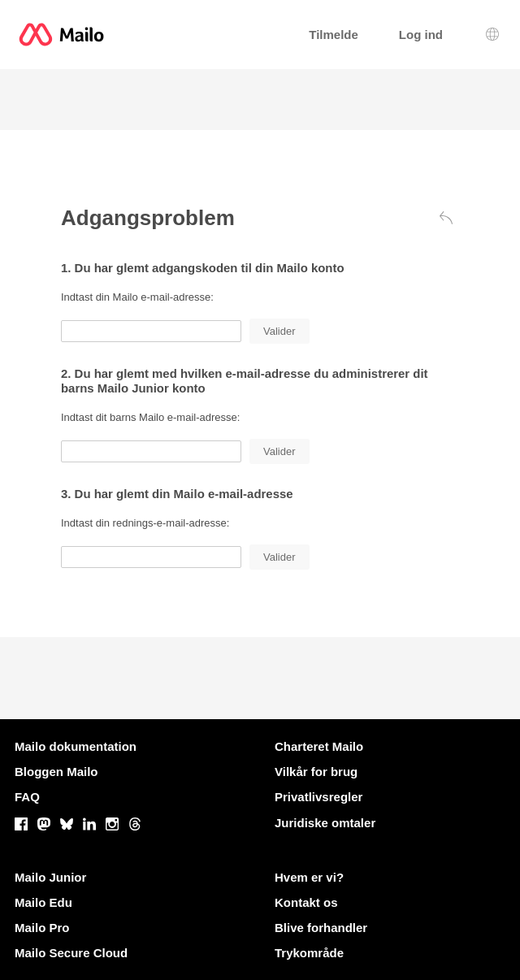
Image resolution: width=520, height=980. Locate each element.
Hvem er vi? (309, 877)
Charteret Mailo (319, 746)
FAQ (27, 797)
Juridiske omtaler (325, 823)
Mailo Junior (50, 877)
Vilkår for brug (316, 772)
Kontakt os (306, 902)
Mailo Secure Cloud (71, 953)
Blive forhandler (321, 928)
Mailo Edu (43, 902)
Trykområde (309, 953)
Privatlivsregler (318, 797)
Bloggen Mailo (56, 772)
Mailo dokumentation (76, 746)
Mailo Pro (42, 928)
